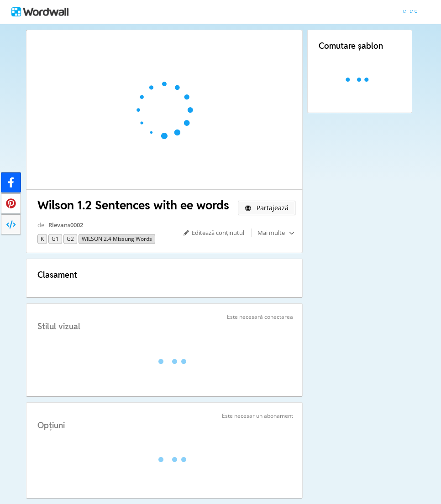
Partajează (267, 208)
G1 (55, 239)
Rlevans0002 (66, 225)
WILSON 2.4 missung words (117, 239)
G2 (70, 239)
